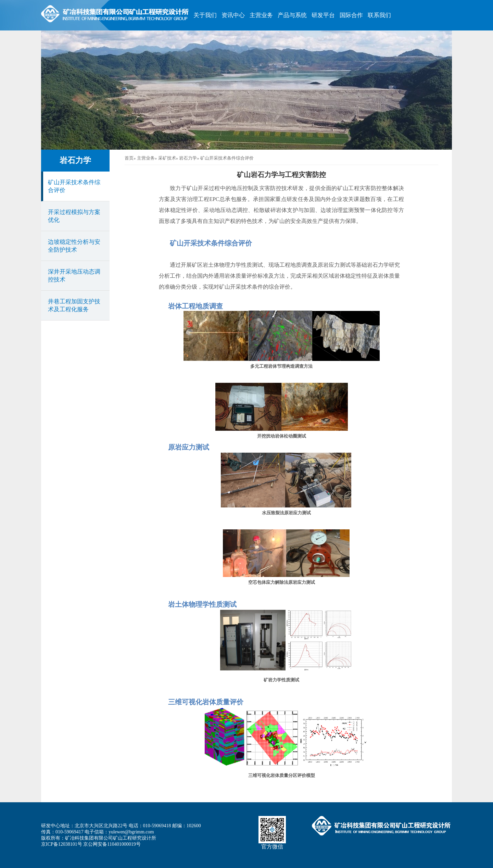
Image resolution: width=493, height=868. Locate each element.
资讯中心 (233, 15)
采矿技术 (167, 158)
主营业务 (261, 15)
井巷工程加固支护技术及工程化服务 (74, 305)
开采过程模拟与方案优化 (74, 216)
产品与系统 (292, 15)
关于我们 (205, 15)
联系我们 (379, 15)
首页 (129, 158)
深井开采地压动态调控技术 (74, 276)
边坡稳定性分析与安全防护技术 (74, 246)
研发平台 (323, 15)
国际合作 (351, 15)
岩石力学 (75, 160)
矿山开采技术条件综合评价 (74, 186)
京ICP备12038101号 (62, 844)
